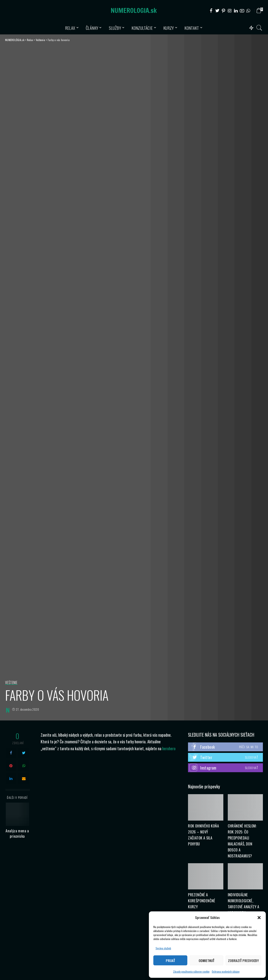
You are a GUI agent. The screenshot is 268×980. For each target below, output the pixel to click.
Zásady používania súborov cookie (191, 971)
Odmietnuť (206, 960)
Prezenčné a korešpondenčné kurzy (202, 901)
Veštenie (11, 683)
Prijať (170, 960)
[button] (259, 918)
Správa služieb (163, 948)
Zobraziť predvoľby (243, 960)
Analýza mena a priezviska (17, 833)
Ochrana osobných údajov (226, 971)
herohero (169, 748)
